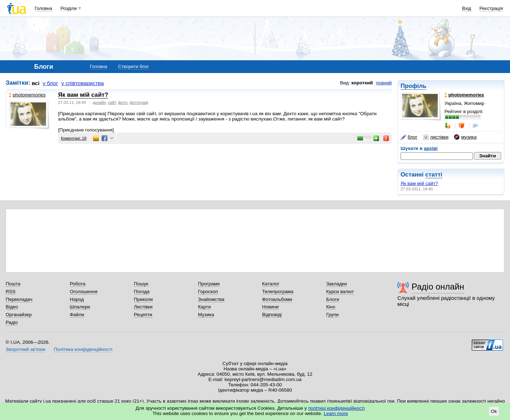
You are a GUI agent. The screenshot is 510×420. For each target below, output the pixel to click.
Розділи (69, 8)
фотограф (139, 102)
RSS (11, 292)
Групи (332, 315)
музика (465, 137)
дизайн (99, 102)
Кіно (331, 307)
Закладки (336, 284)
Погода (142, 292)
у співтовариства (83, 83)
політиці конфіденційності (336, 408)
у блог (51, 83)
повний (384, 83)
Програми (209, 284)
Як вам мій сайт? (419, 183)
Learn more (336, 413)
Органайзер (19, 315)
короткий (362, 83)
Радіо (12, 322)
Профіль (413, 86)
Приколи (143, 299)
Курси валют (340, 292)
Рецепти (143, 315)
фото (123, 102)
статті (434, 175)
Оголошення (84, 292)
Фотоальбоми (277, 299)
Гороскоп (208, 292)
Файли (77, 315)
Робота (78, 284)
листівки (436, 137)
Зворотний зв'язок (25, 349)
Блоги (333, 299)
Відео (12, 307)
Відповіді (272, 315)
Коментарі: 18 (74, 138)
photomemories (27, 95)
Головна (43, 8)
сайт (112, 102)
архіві (431, 148)
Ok (494, 411)
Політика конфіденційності (83, 349)
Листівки (143, 307)
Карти (204, 307)
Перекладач (19, 299)
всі (36, 83)
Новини (270, 307)
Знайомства (211, 299)
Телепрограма (278, 292)
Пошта (13, 284)
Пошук (141, 284)
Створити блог (133, 66)
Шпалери (80, 307)
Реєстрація (491, 8)
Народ (77, 299)
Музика (206, 315)
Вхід (467, 8)
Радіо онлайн (438, 287)
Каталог (271, 284)
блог (409, 137)
